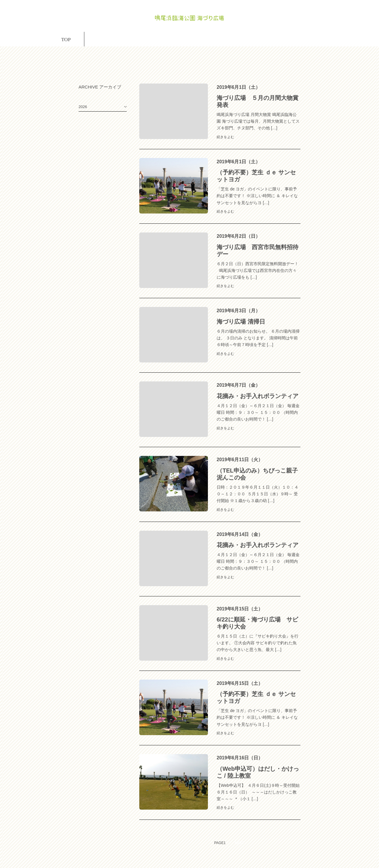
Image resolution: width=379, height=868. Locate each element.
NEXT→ (241, 854)
